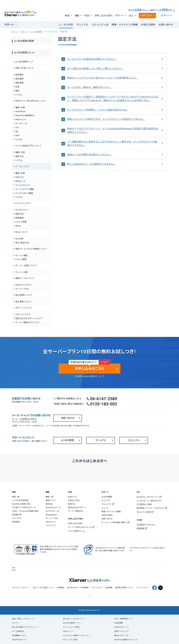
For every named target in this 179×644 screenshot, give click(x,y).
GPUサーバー (68, 631)
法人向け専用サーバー (72, 623)
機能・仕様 (20, 107)
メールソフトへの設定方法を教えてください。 (115, 59)
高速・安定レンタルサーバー (24, 619)
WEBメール (20, 181)
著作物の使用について (124, 588)
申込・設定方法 (22, 243)
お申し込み (146, 15)
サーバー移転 (21, 255)
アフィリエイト (142, 588)
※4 (173, 10)
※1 (37, 12)
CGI (17, 128)
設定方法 (20, 156)
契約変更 (20, 83)
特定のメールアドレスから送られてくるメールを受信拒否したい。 (115, 78)
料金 (17, 87)
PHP (17, 136)
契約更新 (20, 79)
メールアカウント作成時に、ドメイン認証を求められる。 (115, 110)
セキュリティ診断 (70, 640)
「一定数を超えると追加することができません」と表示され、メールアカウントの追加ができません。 (115, 144)
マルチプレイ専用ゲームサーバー (76, 636)
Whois (18, 226)
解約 (17, 91)
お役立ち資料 (148, 25)
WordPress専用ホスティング (126, 640)
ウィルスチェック (23, 185)
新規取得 (20, 218)
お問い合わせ (166, 25)
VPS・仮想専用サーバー (124, 619)
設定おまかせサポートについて (29, 318)
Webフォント (21, 119)
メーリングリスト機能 (25, 189)
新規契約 (20, 75)
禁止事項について (23, 302)
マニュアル (82, 25)
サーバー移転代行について (27, 322)
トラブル (19, 95)
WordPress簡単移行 (25, 115)
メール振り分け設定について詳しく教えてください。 (115, 69)
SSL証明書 (119, 623)
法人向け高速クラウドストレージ (25, 627)
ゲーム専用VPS (18, 631)
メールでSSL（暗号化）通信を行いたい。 (115, 87)
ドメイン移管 (21, 222)
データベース (21, 123)
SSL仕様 (19, 239)
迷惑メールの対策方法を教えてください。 (115, 155)
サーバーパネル (22, 289)
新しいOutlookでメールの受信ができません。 (115, 164)
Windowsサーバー (122, 627)
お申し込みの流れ (104, 16)
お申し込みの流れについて (91, 376)
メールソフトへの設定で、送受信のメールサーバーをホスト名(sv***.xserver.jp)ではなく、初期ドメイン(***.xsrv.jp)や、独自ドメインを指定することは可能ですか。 (115, 99)
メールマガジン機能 (24, 193)
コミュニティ (99, 25)
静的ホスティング (121, 636)
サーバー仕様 (21, 272)
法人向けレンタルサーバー (74, 619)
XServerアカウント (24, 285)
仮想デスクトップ (122, 631)
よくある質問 (66, 25)
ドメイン (16, 623)
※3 (147, 10)
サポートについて (23, 314)
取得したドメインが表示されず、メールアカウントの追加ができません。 (115, 119)
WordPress (21, 111)
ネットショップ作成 (71, 627)
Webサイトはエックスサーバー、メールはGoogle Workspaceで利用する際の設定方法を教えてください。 (115, 130)
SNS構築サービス (19, 636)
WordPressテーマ (19, 640)
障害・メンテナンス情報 (125, 25)
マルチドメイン (22, 210)
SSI (17, 132)
